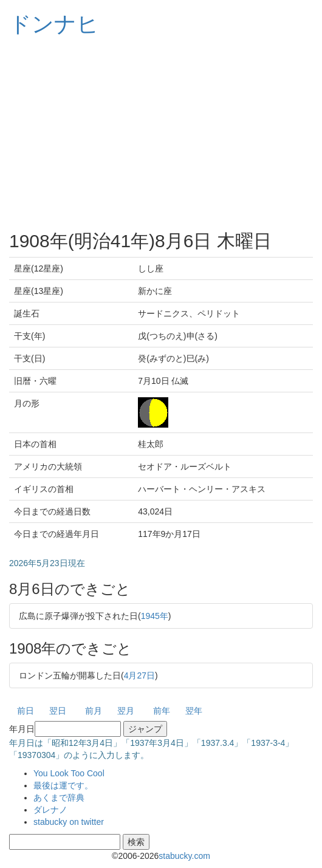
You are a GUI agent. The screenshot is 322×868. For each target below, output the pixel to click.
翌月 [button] (126, 711)
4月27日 (139, 675)
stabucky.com (184, 856)
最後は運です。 (63, 785)
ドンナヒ (54, 24)
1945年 (155, 616)
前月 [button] (94, 711)
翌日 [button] (58, 711)
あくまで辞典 (59, 798)
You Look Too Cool (69, 773)
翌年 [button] (194, 711)
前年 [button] (162, 711)
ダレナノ (50, 810)
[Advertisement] (161, 134)
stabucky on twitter (69, 822)
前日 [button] (26, 711)
